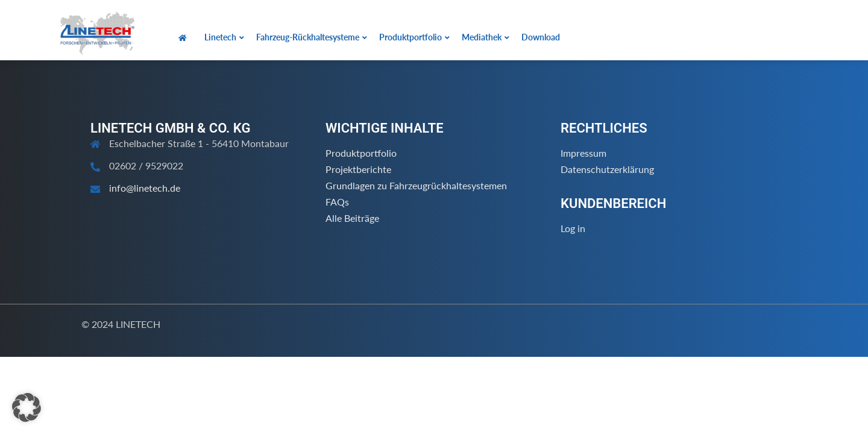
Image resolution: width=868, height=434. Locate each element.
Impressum (583, 153)
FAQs (337, 202)
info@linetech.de (145, 188)
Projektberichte (358, 169)
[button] (27, 407)
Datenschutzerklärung (607, 169)
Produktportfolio (361, 153)
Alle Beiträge (352, 218)
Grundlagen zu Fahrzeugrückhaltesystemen (416, 185)
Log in (573, 228)
